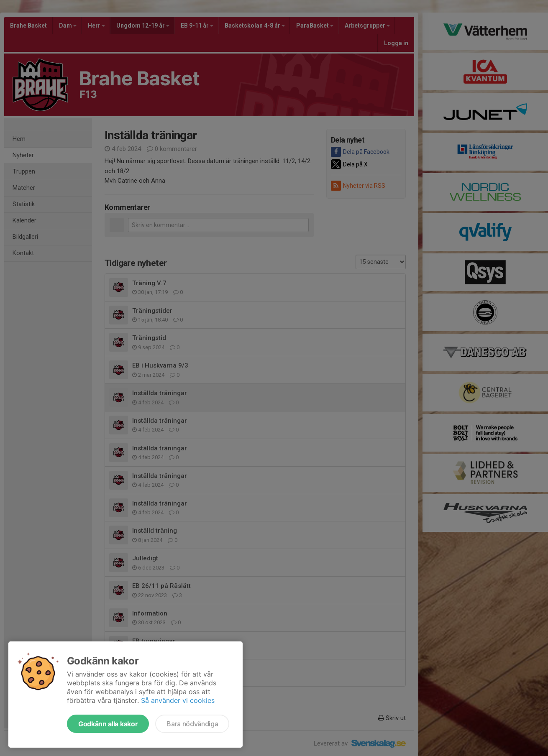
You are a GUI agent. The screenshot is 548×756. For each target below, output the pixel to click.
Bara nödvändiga (192, 724)
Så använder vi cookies (178, 700)
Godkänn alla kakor (108, 724)
